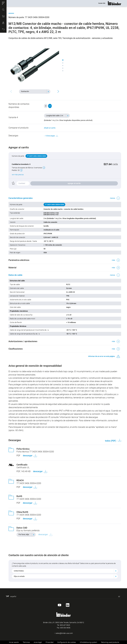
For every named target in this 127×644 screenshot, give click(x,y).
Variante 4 (13, 117)
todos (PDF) (111, 441)
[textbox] (34, 91)
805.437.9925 (65, 625)
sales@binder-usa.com (64, 633)
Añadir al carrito (50, 128)
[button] (3, 3)
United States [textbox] (19, 571)
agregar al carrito (74, 183)
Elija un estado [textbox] (19, 576)
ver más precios (18, 175)
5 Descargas (52, 136)
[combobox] (35, 91)
